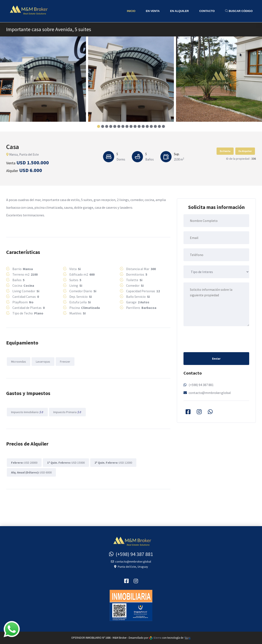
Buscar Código (239, 11)
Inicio (131, 11)
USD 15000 (66, 463)
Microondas (19, 362)
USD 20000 (24, 463)
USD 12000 (113, 463)
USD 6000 (31, 472)
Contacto (207, 11)
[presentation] (216, 339)
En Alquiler (179, 11)
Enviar (216, 359)
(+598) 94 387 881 (201, 385)
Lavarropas (43, 362)
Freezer (65, 362)
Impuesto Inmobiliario (27, 412)
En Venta (153, 11)
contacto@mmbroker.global (210, 393)
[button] (99, 126)
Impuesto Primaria (67, 412)
